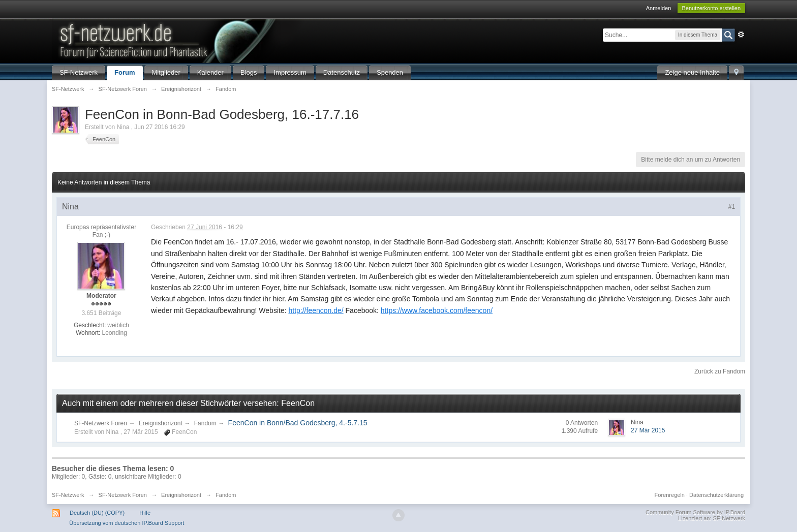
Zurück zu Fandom (720, 371)
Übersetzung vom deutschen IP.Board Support (127, 523)
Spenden (390, 72)
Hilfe (145, 513)
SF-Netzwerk (79, 72)
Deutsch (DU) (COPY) (97, 513)
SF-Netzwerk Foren (101, 423)
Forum (125, 72)
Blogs (249, 72)
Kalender (210, 72)
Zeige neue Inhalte (692, 72)
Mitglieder (166, 72)
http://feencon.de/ (316, 310)
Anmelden (659, 8)
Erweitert (741, 35)
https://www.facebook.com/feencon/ (437, 310)
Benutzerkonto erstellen (712, 8)
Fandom (205, 423)
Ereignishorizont (161, 423)
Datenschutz (342, 72)
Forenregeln (670, 495)
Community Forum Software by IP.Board (695, 512)
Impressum (290, 72)
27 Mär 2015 (648, 430)
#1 (732, 207)
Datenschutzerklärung (716, 495)
